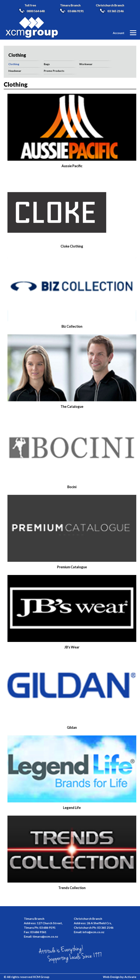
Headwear (15, 71)
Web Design (111, 977)
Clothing (14, 64)
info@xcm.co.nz (93, 932)
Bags (47, 64)
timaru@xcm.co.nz (45, 936)
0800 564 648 (36, 11)
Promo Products (54, 71)
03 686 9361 (38, 932)
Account (119, 33)
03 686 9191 (76, 11)
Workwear (86, 64)
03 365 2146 (115, 11)
